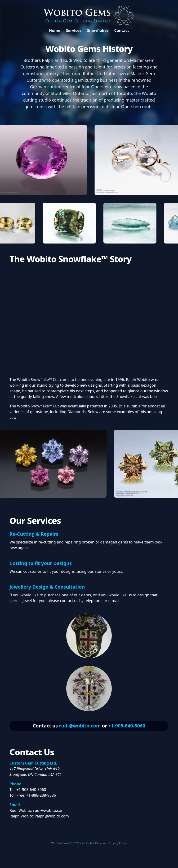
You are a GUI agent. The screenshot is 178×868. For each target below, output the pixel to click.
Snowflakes (98, 30)
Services (73, 30)
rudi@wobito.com (80, 726)
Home (55, 30)
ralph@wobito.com (52, 816)
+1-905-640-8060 (127, 726)
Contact (122, 30)
